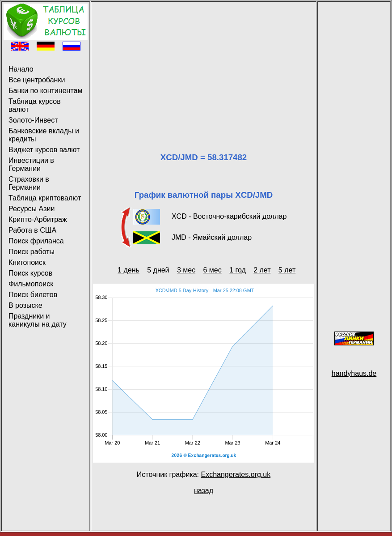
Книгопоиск (27, 262)
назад (204, 491)
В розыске (25, 305)
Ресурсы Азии (32, 209)
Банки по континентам (45, 91)
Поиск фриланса (36, 241)
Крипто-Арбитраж (38, 219)
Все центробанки (37, 80)
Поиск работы (32, 252)
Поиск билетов (33, 295)
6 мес (212, 270)
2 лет (262, 270)
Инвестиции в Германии (31, 164)
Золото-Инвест (33, 120)
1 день (129, 270)
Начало (21, 69)
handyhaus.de (354, 373)
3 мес (186, 270)
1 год (238, 270)
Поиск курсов (30, 273)
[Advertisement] (204, 66)
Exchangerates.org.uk (236, 474)
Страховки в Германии (29, 183)
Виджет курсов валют (44, 150)
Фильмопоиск (31, 284)
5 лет (287, 270)
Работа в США (32, 230)
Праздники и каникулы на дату (38, 320)
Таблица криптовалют (45, 198)
